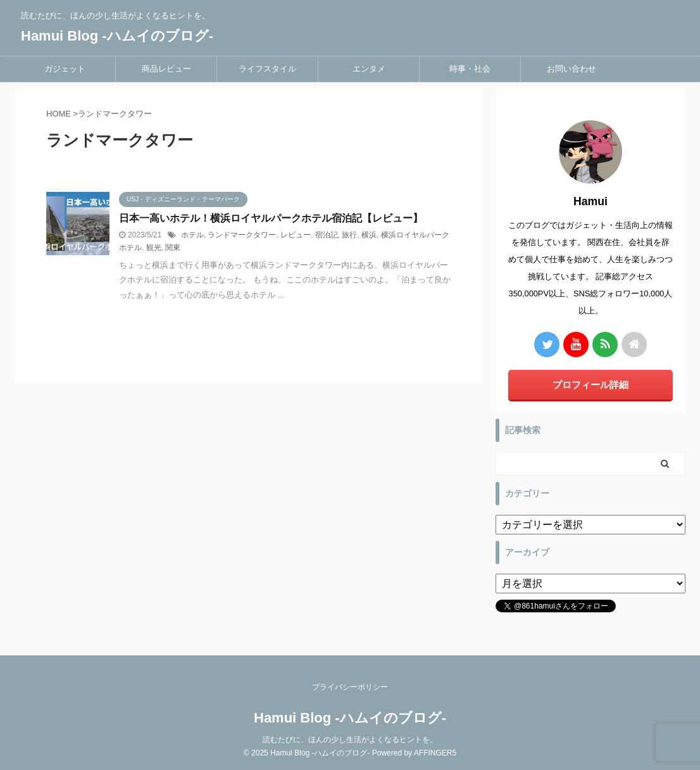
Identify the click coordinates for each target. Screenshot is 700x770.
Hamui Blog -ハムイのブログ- (117, 36)
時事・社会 (470, 69)
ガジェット (65, 69)
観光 (154, 248)
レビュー (296, 235)
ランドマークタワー (242, 235)
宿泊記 (327, 235)
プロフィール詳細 (591, 385)
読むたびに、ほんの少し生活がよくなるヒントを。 (350, 740)
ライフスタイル (267, 69)
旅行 (349, 235)
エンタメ (369, 69)
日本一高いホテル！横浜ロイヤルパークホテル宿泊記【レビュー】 (271, 218)
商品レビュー (166, 69)
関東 (173, 248)
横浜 (369, 235)
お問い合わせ (572, 69)
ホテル (192, 235)
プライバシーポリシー (350, 687)
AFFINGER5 (435, 753)
